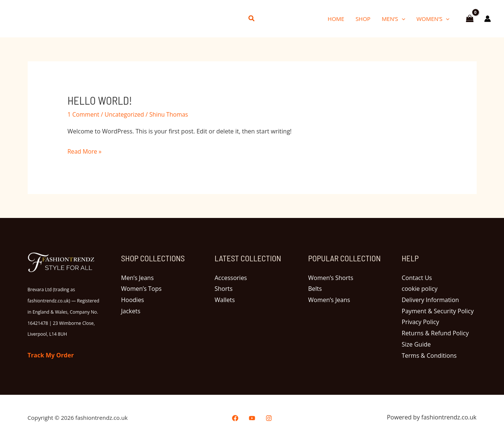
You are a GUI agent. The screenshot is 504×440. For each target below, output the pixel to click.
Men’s (393, 19)
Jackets (131, 311)
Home (336, 19)
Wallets (225, 300)
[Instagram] (269, 418)
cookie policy (420, 289)
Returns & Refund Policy (435, 333)
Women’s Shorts (331, 277)
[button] (252, 19)
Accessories (231, 277)
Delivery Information (430, 300)
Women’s (433, 19)
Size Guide (416, 344)
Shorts (224, 289)
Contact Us (417, 277)
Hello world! (100, 100)
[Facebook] (235, 418)
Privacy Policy (421, 322)
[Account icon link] (488, 19)
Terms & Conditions (429, 355)
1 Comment (84, 114)
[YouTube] (252, 418)
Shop (363, 19)
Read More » (85, 151)
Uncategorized (126, 114)
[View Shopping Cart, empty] (470, 19)
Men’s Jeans (138, 277)
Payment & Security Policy (438, 311)
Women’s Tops (141, 289)
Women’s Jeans (329, 300)
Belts (315, 289)
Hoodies (133, 300)
